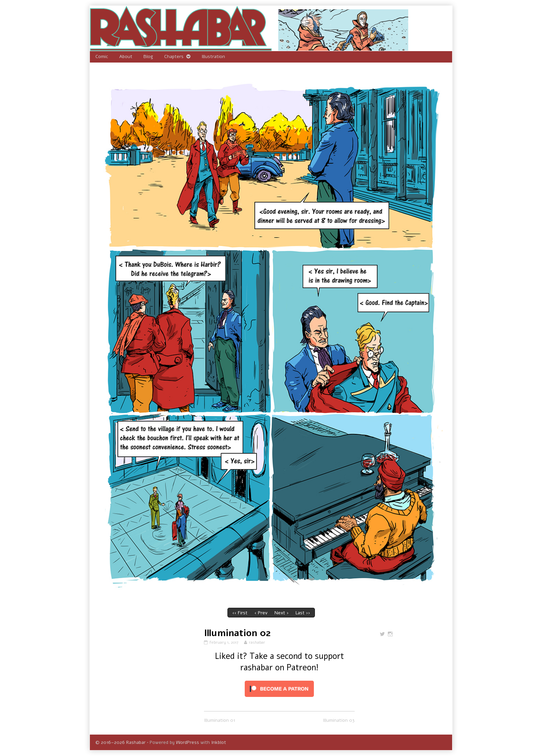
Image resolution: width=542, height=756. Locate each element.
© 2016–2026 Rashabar (120, 742)
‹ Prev (261, 613)
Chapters (174, 56)
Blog (148, 56)
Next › (282, 613)
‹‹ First (240, 613)
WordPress (188, 742)
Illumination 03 (339, 720)
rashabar (257, 642)
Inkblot (219, 742)
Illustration (213, 56)
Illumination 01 (219, 720)
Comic (102, 56)
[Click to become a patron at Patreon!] (279, 688)
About (126, 56)
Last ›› (303, 613)
